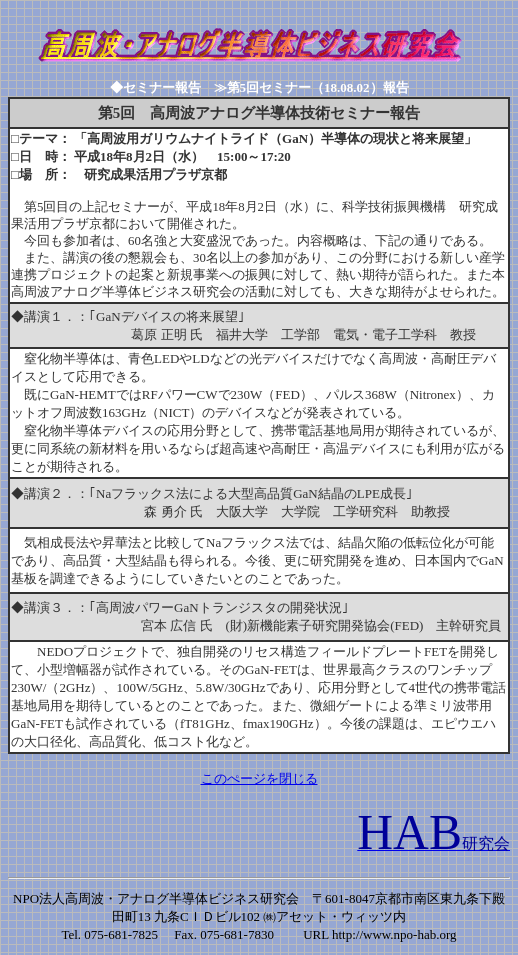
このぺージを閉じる (259, 778)
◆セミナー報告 (162, 87)
